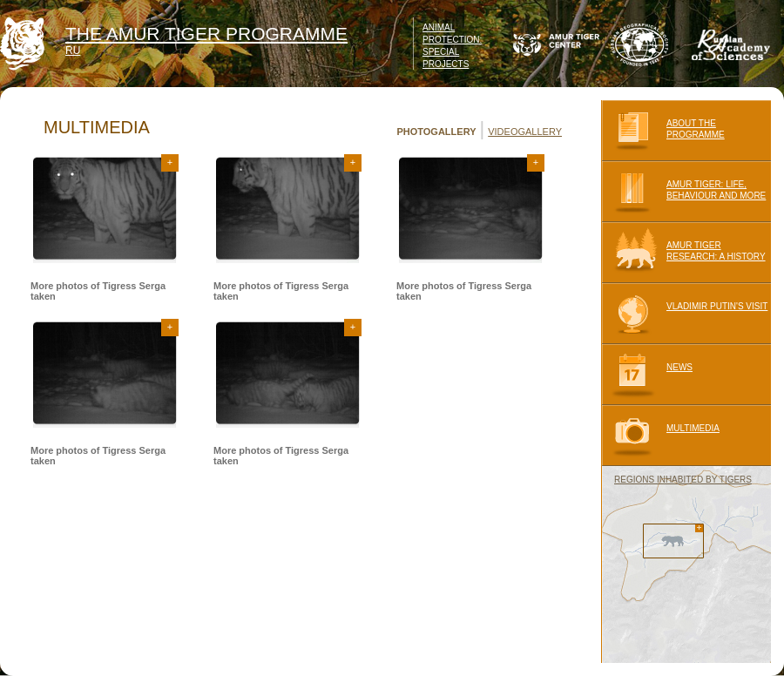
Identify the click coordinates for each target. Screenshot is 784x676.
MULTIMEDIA (660, 436)
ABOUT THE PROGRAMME (663, 131)
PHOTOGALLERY (436, 132)
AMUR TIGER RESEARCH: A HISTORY (683, 253)
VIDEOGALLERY (525, 132)
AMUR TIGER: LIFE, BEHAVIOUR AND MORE (683, 192)
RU (73, 51)
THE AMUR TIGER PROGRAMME (206, 34)
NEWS (647, 375)
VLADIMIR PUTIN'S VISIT (684, 314)
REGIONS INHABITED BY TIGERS (683, 480)
